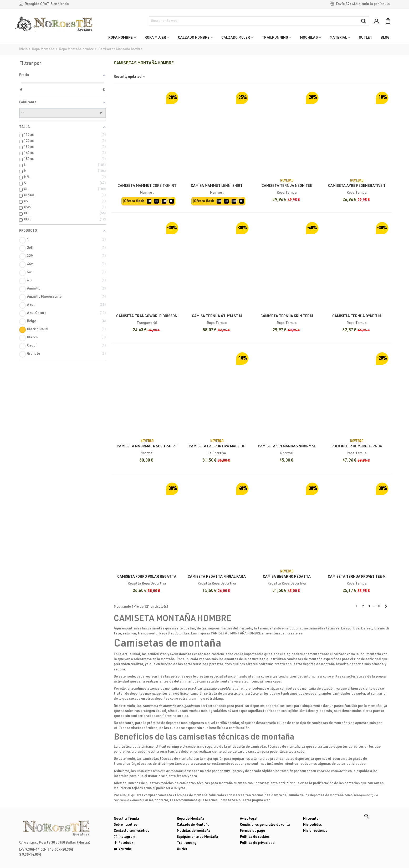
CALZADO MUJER (236, 38)
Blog (385, 38)
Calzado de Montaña (193, 825)
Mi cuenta (311, 819)
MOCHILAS (309, 38)
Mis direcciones (315, 831)
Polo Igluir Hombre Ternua (357, 447)
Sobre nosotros (126, 825)
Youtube (123, 849)
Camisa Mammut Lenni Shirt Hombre (217, 189)
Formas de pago (252, 831)
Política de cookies (255, 837)
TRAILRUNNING (275, 38)
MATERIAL (338, 38)
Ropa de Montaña (191, 819)
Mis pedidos (313, 825)
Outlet (182, 849)
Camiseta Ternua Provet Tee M (357, 577)
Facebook (124, 843)
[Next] (386, 607)
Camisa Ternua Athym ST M (217, 316)
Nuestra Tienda (126, 819)
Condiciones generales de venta (265, 825)
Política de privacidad (257, 843)
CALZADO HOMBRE (194, 38)
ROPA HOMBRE (121, 38)
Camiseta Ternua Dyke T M (357, 316)
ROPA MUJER (155, 38)
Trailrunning (187, 843)
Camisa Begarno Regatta (287, 577)
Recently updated (130, 77)
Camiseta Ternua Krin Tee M (287, 316)
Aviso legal (249, 819)
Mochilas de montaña (194, 831)
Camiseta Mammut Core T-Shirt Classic (147, 189)
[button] (367, 816)
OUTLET (365, 38)
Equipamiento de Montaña (198, 837)
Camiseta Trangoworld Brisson (147, 316)
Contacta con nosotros (132, 831)
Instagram (124, 837)
